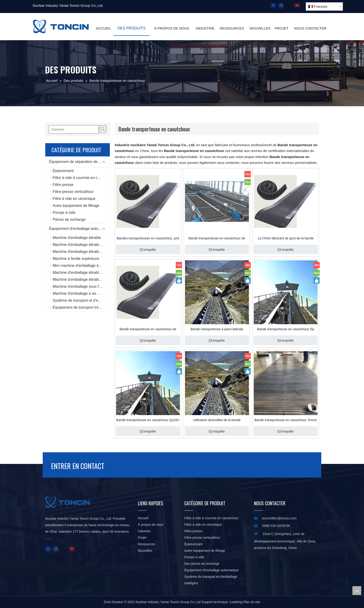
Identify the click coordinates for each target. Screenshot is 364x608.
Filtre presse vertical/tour (202, 538)
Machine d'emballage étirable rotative (81, 252)
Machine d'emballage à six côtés (80, 293)
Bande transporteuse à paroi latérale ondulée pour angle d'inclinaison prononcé (217, 329)
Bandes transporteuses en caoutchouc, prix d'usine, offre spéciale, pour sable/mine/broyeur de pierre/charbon (148, 238)
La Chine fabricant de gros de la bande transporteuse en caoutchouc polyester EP (286, 238)
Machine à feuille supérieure (76, 259)
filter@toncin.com (284, 518)
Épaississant (63, 171)
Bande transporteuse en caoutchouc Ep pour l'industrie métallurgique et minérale (286, 329)
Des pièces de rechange (202, 564)
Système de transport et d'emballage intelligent (81, 300)
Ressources (146, 544)
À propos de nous (151, 525)
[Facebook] (273, 6)
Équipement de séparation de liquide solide (79, 162)
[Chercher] (74, 129)
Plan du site (252, 602)
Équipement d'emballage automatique (79, 229)
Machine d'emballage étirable (77, 238)
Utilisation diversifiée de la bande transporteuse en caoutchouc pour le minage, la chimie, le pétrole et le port (217, 420)
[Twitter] (289, 6)
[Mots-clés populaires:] (103, 129)
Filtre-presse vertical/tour (73, 192)
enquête (148, 250)
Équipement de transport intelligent (81, 307)
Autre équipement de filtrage (76, 206)
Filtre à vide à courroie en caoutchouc (81, 178)
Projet (142, 538)
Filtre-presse (63, 185)
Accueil (143, 518)
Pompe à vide (64, 213)
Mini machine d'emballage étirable (81, 266)
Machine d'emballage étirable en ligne (81, 245)
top (357, 591)
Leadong (236, 602)
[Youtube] (297, 6)
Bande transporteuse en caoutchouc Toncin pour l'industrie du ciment (286, 420)
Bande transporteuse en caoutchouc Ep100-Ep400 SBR (148, 420)
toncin (267, 518)
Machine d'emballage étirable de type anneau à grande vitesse (81, 279)
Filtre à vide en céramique (74, 199)
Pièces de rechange (69, 220)
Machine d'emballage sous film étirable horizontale (81, 286)
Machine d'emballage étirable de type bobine (81, 273)
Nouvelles (145, 551)
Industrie (144, 531)
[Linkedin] (281, 6)
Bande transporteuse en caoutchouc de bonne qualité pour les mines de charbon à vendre (217, 238)
